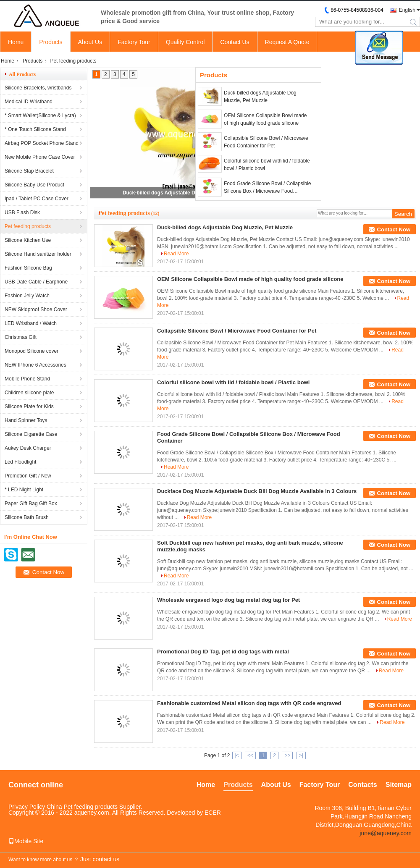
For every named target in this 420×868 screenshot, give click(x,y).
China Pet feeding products (82, 807)
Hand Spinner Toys (26, 420)
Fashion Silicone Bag (28, 268)
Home (16, 42)
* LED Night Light (24, 490)
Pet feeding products (28, 226)
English (407, 10)
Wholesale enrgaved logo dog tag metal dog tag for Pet (228, 600)
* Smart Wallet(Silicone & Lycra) (40, 115)
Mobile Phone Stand (27, 379)
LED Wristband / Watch (31, 323)
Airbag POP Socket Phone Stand (42, 143)
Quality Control (185, 42)
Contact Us (235, 42)
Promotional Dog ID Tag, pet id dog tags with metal (223, 652)
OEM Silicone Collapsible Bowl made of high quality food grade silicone (265, 119)
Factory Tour (134, 42)
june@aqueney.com (386, 833)
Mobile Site (26, 841)
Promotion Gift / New (28, 476)
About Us (90, 42)
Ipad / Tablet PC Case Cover (37, 199)
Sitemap (399, 785)
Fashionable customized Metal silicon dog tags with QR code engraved (249, 703)
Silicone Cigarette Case (31, 434)
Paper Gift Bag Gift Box (31, 503)
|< (237, 755)
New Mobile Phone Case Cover (40, 157)
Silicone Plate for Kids (29, 406)
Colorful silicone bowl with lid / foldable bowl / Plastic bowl (267, 165)
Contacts (362, 785)
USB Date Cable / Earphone (36, 282)
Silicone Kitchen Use (28, 240)
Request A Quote (287, 42)
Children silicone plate (29, 393)
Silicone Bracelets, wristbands (38, 88)
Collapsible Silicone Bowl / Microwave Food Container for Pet (266, 142)
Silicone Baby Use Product (34, 185)
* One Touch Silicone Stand (35, 129)
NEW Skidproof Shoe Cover (36, 309)
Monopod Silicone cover (31, 351)
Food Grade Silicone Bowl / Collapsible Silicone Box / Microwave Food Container (267, 188)
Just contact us (100, 859)
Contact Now (394, 229)
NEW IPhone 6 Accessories (35, 365)
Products (51, 42)
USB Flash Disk (22, 212)
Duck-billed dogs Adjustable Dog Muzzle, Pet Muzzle (185, 193)
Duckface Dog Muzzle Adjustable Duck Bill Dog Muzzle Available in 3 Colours (257, 491)
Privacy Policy (27, 807)
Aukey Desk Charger (28, 448)
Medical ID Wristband (29, 102)
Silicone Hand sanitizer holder (38, 254)
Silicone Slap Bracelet (29, 171)
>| (301, 755)
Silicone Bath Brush (27, 517)
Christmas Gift (21, 337)
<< (250, 755)
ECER (213, 813)
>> (287, 755)
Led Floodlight (20, 462)
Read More (176, 254)
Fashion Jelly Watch (27, 296)
